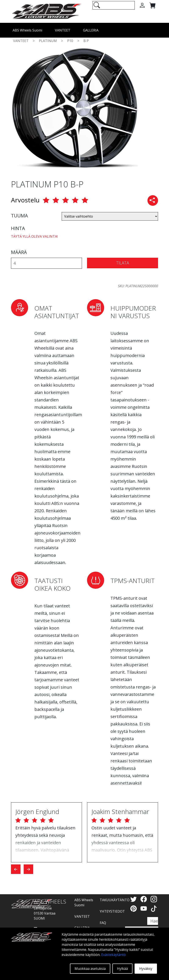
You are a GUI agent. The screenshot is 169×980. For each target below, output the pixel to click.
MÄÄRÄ (19, 252)
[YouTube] (144, 908)
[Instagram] (154, 899)
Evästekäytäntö (113, 955)
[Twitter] (134, 899)
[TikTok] (154, 908)
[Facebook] (144, 899)
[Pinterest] (134, 908)
